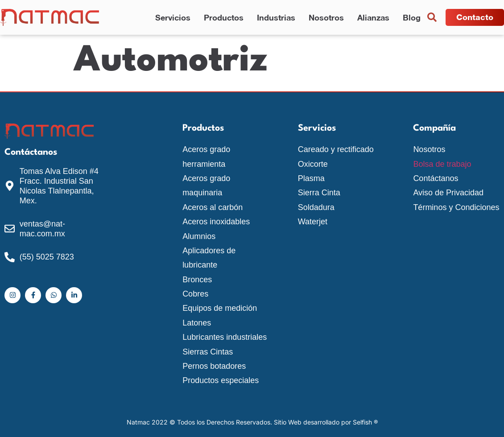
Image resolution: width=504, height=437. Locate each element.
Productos (224, 17)
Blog (412, 17)
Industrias (276, 17)
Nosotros (326, 17)
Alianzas (373, 17)
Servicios (173, 17)
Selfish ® (365, 422)
